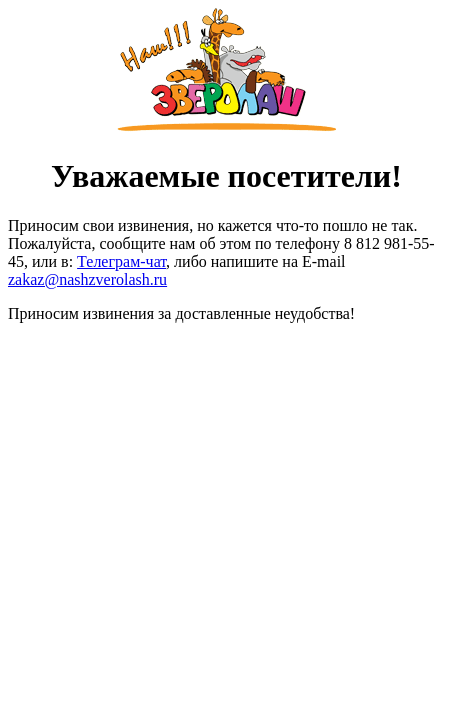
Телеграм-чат (121, 261)
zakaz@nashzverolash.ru (87, 279)
